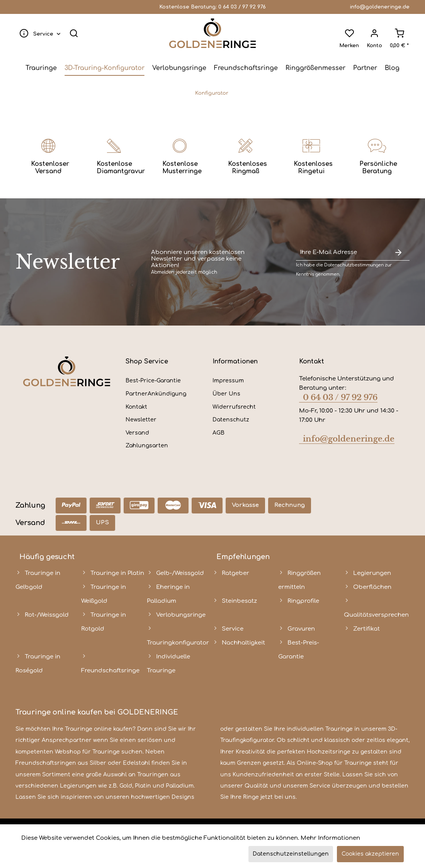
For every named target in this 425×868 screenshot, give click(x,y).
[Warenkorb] (398, 33)
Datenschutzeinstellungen (291, 854)
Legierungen (372, 573)
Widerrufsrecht (234, 407)
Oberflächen (372, 587)
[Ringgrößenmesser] (315, 68)
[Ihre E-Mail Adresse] (342, 253)
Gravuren (301, 629)
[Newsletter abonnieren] (398, 253)
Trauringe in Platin (117, 573)
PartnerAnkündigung (156, 394)
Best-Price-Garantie (153, 381)
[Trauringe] (41, 68)
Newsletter (141, 420)
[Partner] (365, 68)
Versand (137, 433)
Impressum (228, 381)
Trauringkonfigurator (178, 643)
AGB (218, 433)
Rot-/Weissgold (47, 615)
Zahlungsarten (147, 446)
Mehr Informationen (330, 838)
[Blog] (392, 68)
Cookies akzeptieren (370, 854)
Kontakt (136, 407)
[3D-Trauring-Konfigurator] (105, 68)
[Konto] (373, 33)
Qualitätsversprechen (376, 615)
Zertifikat (366, 629)
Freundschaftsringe (110, 671)
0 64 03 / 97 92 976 (242, 7)
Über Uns (226, 394)
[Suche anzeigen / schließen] (75, 33)
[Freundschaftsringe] (246, 68)
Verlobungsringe (181, 615)
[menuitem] (39, 33)
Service (233, 629)
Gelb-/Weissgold (180, 573)
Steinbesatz (239, 601)
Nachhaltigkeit (243, 643)
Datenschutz (231, 420)
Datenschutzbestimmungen (354, 265)
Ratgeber (235, 573)
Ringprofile (303, 601)
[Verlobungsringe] (179, 68)
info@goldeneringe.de (380, 7)
